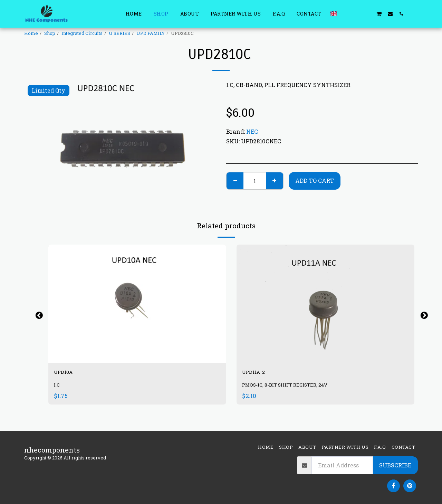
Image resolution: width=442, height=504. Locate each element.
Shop (50, 33)
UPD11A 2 (258, 373)
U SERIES (119, 33)
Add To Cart (315, 180)
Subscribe (395, 465)
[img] (325, 304)
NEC (252, 131)
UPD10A (68, 373)
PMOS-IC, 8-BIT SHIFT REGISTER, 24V (292, 388)
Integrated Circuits (82, 33)
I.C (57, 388)
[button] (346, 14)
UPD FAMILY (151, 33)
